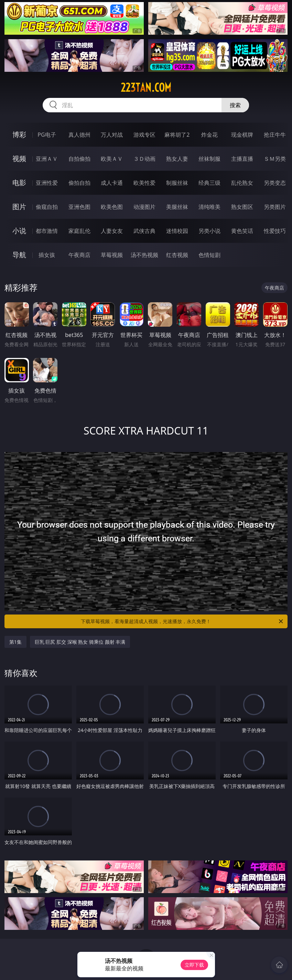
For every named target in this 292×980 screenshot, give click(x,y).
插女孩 (47, 255)
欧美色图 (112, 207)
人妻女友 (112, 231)
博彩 (19, 134)
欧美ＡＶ (112, 159)
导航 (19, 255)
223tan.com (146, 88)
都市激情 (47, 231)
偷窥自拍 (47, 207)
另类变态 (275, 183)
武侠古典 (144, 231)
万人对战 (112, 135)
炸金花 (209, 135)
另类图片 (275, 207)
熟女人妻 (177, 159)
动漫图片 (144, 207)
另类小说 (209, 231)
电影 (19, 183)
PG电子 (47, 135)
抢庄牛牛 (275, 135)
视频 (19, 159)
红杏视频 (177, 255)
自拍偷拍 (79, 159)
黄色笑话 (242, 231)
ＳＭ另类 (275, 159)
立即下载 (194, 965)
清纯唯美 (209, 207)
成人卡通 (112, 183)
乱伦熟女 (242, 183)
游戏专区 (144, 135)
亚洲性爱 (47, 183)
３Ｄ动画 (144, 159)
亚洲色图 (79, 207)
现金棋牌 (242, 135)
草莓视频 (112, 255)
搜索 (235, 105)
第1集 (15, 642)
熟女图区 (242, 207)
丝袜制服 (209, 159)
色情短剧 (209, 255)
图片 (19, 207)
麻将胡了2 (177, 135)
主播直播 (242, 159)
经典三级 (209, 183)
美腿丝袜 (177, 207)
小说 (19, 231)
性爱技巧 (275, 231)
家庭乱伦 (79, 231)
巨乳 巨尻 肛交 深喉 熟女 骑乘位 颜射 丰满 (80, 642)
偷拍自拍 (79, 183)
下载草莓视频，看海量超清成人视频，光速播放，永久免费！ (182, 621)
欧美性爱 (144, 183)
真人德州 (79, 135)
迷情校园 (177, 231)
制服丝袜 (177, 183)
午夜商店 (79, 255)
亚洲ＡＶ (47, 159)
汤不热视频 (144, 255)
